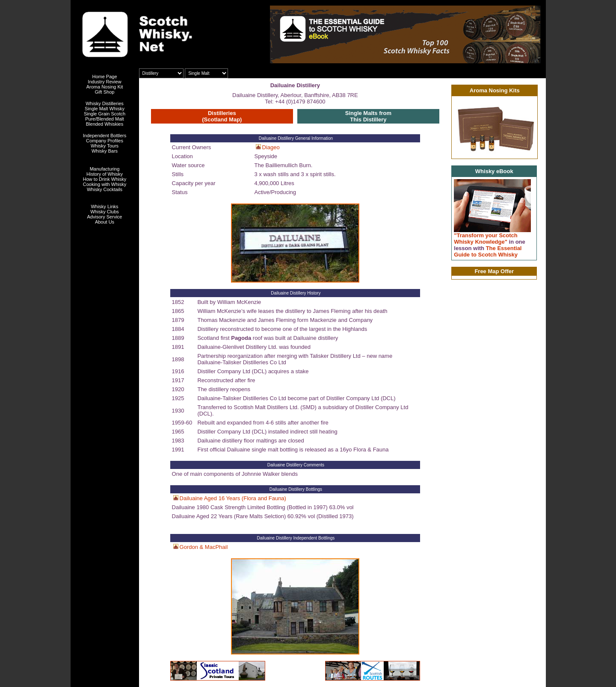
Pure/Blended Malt (105, 119)
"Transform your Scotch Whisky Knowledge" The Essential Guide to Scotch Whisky (490, 245)
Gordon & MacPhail (204, 547)
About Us (105, 222)
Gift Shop (105, 92)
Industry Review (104, 82)
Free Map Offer (494, 271)
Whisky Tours (105, 146)
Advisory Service (105, 217)
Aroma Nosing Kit (105, 87)
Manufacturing (105, 169)
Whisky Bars (105, 151)
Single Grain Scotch (105, 114)
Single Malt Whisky (105, 109)
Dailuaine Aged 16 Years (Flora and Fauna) (233, 498)
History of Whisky (105, 174)
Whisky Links (104, 206)
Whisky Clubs (105, 212)
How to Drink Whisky (105, 179)
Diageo (271, 147)
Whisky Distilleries (105, 103)
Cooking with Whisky (105, 184)
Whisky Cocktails (105, 189)
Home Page (104, 77)
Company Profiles (105, 141)
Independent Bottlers (105, 136)
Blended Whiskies (105, 124)
